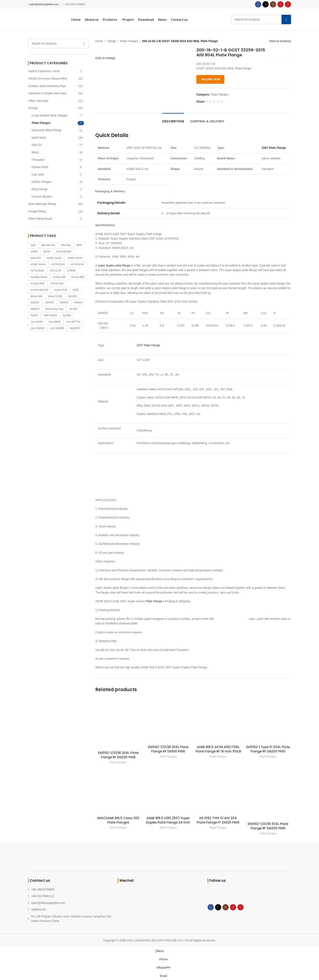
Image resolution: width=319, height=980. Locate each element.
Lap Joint (38, 174)
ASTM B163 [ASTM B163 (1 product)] (58, 264)
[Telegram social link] (221, 102)
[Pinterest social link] (288, 4)
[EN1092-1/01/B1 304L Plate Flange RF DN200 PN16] (118, 723)
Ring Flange (40, 189)
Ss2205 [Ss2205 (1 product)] (67, 315)
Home (99, 41)
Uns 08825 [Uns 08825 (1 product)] (54, 322)
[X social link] (266, 4)
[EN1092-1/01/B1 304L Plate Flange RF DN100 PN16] (168, 720)
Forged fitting (37, 211)
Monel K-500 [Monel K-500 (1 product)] (55, 296)
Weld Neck (39, 138)
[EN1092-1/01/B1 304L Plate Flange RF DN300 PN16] (268, 794)
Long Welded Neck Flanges (50, 115)
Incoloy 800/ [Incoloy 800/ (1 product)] (78, 277)
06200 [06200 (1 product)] (47, 252)
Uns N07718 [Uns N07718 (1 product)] (73, 322)
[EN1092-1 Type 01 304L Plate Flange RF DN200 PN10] (268, 720)
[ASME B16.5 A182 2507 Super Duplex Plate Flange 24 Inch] (168, 791)
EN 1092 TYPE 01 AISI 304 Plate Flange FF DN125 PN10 (218, 820)
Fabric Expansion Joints (44, 71)
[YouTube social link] (280, 4)
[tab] (173, 119)
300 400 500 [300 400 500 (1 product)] (48, 245)
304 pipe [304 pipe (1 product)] (66, 245)
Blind (35, 152)
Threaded (38, 160)
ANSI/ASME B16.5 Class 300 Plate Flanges (118, 820)
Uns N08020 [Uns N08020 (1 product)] (38, 328)
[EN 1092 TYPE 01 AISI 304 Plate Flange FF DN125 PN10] (218, 791)
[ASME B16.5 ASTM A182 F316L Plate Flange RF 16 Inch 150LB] (218, 720)
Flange (33, 108)
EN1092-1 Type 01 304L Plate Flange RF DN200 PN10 (268, 749)
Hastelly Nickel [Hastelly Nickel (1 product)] (39, 277)
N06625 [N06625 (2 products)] (35, 309)
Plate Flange (154, 601)
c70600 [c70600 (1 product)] (71, 271)
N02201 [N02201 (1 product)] (35, 303)
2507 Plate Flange (274, 148)
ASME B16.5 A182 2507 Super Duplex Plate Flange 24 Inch (168, 820)
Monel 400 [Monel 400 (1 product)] (36, 296)
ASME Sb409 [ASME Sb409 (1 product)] (75, 258)
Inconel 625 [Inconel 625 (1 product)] (60, 290)
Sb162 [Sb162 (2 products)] (34, 315)
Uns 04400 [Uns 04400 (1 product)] (37, 322)
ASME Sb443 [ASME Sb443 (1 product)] (38, 264)
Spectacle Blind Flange (47, 130)
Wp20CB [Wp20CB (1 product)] (75, 328)
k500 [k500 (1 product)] (76, 290)
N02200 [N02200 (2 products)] (72, 296)
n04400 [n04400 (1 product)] (50, 303)
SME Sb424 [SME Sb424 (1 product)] (50, 315)
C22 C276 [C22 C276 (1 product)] (56, 271)
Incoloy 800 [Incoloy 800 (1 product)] (59, 277)
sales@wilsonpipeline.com (44, 4)
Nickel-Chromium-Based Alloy (48, 79)
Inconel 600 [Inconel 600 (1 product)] (57, 283)
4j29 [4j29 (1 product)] (33, 245)
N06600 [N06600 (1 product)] (64, 303)
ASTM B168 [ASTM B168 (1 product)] (37, 271)
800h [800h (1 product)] (79, 245)
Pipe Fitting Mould (40, 219)
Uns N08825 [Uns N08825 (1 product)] (57, 328)
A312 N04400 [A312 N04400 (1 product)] (64, 252)
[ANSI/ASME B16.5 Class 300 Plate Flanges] (118, 791)
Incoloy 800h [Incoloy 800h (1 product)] (38, 283)
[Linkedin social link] (218, 102)
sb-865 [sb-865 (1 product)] (73, 309)
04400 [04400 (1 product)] (34, 252)
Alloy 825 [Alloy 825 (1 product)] (36, 258)
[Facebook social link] (258, 4)
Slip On (37, 145)
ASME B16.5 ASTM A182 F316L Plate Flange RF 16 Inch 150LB (218, 749)
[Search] (261, 19)
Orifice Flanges (42, 182)
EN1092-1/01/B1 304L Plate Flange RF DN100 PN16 (168, 749)
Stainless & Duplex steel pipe (48, 93)
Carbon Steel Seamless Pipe (47, 86)
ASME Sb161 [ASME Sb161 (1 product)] (54, 258)
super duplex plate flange (114, 265)
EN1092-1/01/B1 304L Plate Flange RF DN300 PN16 (268, 826)
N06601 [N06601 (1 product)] (79, 303)
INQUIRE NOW (211, 79)
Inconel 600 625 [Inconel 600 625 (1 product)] (39, 290)
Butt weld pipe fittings (42, 204)
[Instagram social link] (273, 4)
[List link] (70, 903)
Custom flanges (42, 196)
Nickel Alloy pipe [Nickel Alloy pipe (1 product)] (54, 309)
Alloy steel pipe (39, 101)
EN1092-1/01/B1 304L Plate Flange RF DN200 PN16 (118, 755)
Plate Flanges (41, 123)
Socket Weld (40, 167)
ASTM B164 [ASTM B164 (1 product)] (77, 264)
